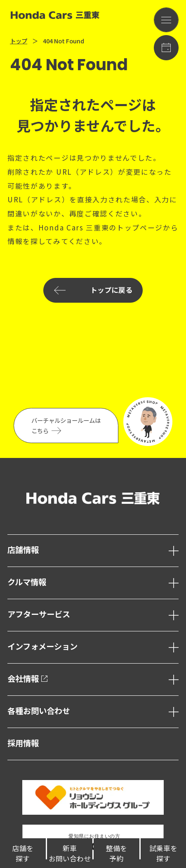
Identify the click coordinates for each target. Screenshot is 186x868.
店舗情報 (23, 550)
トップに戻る (93, 290)
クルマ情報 (27, 582)
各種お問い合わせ (39, 711)
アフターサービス (39, 615)
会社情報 (28, 679)
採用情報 (23, 743)
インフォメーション (42, 647)
